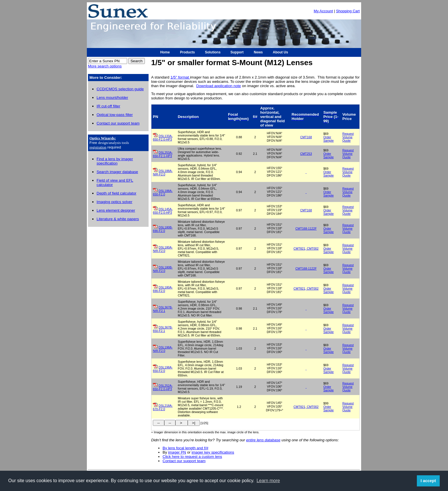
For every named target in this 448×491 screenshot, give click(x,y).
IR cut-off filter (108, 106)
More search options (105, 66)
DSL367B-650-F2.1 (163, 329)
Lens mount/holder (112, 98)
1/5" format (180, 77)
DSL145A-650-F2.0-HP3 (163, 211)
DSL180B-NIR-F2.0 (163, 269)
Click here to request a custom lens (192, 457)
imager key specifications (213, 452)
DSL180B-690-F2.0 (163, 229)
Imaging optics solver (114, 202)
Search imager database (117, 172)
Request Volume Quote (348, 137)
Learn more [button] (268, 481)
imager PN (177, 452)
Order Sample (329, 139)
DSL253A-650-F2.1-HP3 (163, 154)
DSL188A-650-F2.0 (163, 193)
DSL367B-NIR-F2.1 (163, 309)
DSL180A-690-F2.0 (163, 289)
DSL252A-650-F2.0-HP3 (163, 387)
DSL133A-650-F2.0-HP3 (163, 138)
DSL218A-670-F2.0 (163, 407)
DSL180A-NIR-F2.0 (163, 249)
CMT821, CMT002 (306, 248)
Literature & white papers (118, 219)
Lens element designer (116, 210)
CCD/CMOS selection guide (120, 89)
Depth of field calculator (116, 193)
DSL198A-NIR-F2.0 (163, 349)
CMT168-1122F (306, 229)
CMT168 (306, 137)
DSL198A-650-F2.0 (163, 369)
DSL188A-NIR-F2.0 (163, 173)
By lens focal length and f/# (185, 448)
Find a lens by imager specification (115, 161)
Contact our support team (118, 123)
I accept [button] (428, 481)
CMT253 (306, 154)
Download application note (219, 86)
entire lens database (263, 440)
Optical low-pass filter (115, 115)
